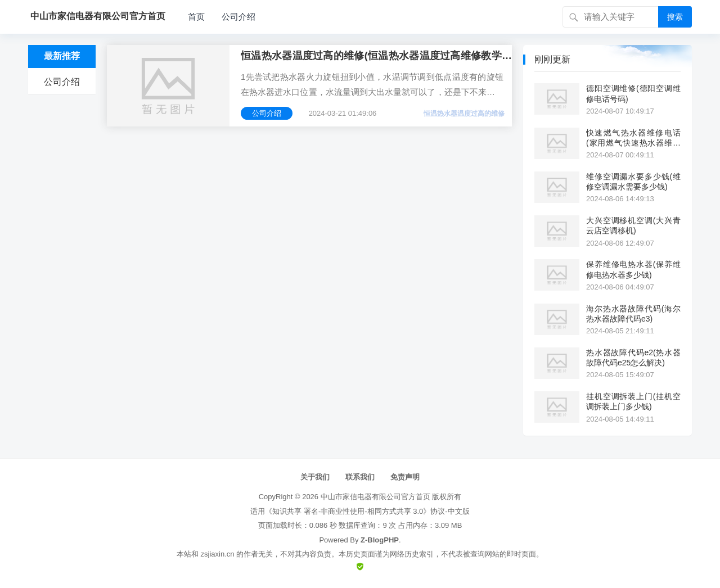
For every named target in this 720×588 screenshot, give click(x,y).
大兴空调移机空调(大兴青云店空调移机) (633, 225)
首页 (196, 17)
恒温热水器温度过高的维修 (464, 114)
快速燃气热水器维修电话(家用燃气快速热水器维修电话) (633, 138)
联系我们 (360, 477)
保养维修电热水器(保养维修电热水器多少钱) (633, 269)
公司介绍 (238, 17)
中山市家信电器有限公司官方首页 (375, 497)
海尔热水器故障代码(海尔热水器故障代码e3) (633, 314)
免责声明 (405, 477)
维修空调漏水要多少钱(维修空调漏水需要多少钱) (633, 182)
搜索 (675, 17)
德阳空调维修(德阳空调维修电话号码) (633, 93)
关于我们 (315, 477)
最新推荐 (62, 56)
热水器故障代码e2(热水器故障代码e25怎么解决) (633, 358)
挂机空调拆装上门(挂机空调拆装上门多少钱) (633, 401)
